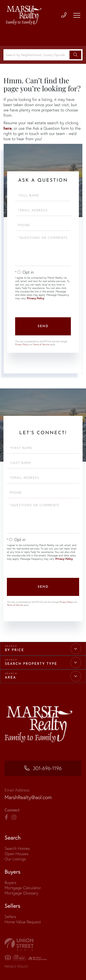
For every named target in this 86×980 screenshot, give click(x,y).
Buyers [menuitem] (10, 882)
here (8, 128)
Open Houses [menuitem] (17, 854)
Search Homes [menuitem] (17, 848)
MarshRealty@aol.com (28, 797)
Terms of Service (41, 344)
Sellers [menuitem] (10, 917)
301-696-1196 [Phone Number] (47, 768)
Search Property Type (31, 664)
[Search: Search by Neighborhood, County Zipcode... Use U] (37, 55)
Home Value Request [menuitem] (23, 922)
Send (43, 326)
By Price (14, 650)
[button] (75, 55)
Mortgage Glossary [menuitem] (21, 893)
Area (10, 678)
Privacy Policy (36, 298)
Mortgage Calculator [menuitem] (23, 888)
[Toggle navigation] (77, 15)
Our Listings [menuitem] (15, 859)
